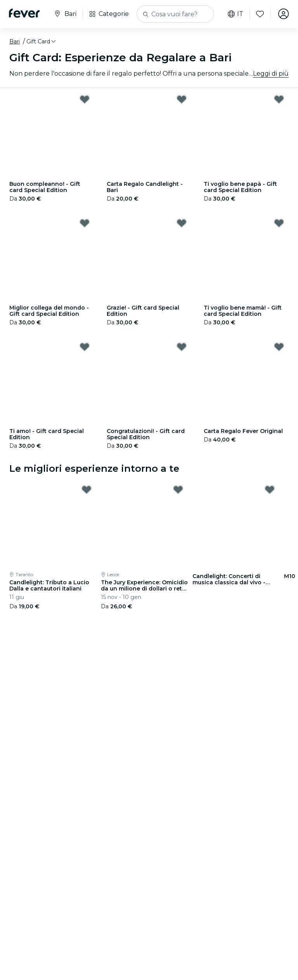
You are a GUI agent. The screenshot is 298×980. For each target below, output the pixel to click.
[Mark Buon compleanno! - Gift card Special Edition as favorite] (85, 99)
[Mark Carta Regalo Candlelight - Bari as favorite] (182, 99)
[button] (42, 42)
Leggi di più (271, 74)
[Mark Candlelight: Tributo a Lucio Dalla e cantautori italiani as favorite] (87, 490)
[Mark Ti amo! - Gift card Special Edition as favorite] (85, 347)
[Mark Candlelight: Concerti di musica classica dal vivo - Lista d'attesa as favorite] (270, 490)
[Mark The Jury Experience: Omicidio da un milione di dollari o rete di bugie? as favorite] (178, 490)
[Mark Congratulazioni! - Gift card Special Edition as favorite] (182, 347)
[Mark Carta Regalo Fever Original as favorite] (279, 347)
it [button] (235, 14)
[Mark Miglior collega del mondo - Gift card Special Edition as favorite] (85, 223)
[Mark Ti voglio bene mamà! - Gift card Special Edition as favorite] (279, 223)
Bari (15, 42)
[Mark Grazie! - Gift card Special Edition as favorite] (182, 223)
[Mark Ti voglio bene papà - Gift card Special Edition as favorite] (279, 99)
